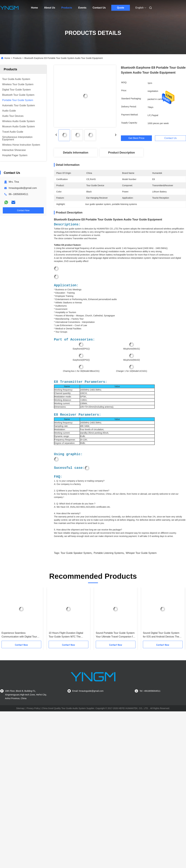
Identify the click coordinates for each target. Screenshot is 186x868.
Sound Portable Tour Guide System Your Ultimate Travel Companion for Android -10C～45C (115, 635)
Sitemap (20, 708)
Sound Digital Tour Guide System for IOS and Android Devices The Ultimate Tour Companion (161, 635)
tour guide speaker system (76, 553)
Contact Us (99, 8)
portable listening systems (109, 553)
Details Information (76, 153)
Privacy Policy (33, 708)
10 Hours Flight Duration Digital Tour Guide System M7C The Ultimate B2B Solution (66, 635)
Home (34, 8)
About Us (50, 8)
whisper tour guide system (141, 553)
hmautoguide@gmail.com (23, 188)
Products (67, 8)
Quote (121, 8)
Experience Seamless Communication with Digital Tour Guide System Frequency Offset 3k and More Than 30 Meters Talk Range (21, 635)
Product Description (122, 153)
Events (82, 8)
